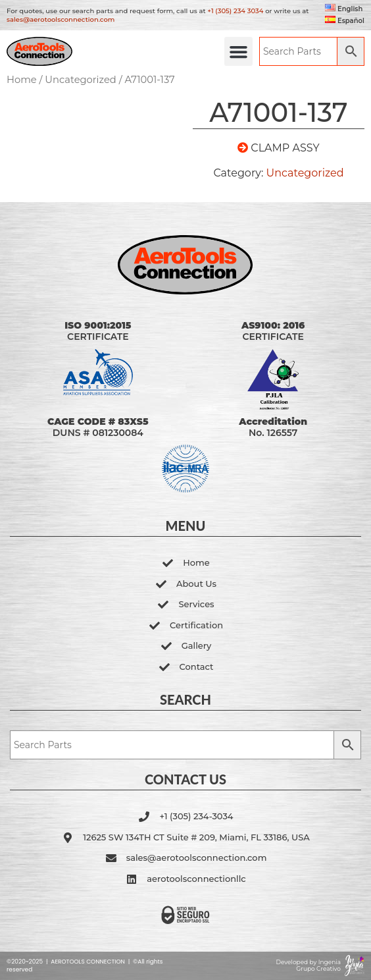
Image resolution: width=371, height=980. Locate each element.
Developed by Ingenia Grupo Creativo (309, 966)
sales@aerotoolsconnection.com (61, 19)
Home (22, 80)
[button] (239, 51)
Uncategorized (81, 80)
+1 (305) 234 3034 (235, 11)
